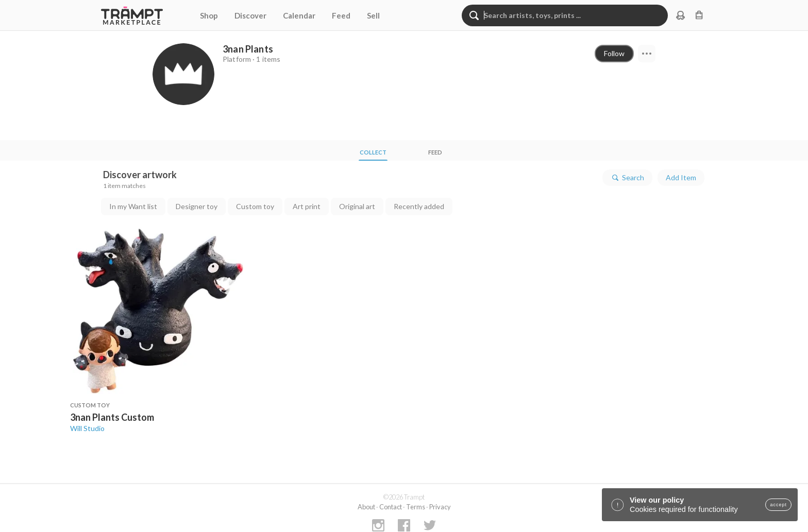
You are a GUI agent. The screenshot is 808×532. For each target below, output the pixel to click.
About (366, 507)
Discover (250, 15)
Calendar (299, 15)
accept (778, 505)
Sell (373, 15)
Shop (209, 15)
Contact (391, 507)
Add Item (681, 177)
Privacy (440, 507)
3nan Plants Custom (112, 417)
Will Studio (87, 428)
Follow (614, 53)
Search (627, 178)
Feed (341, 15)
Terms (416, 507)
